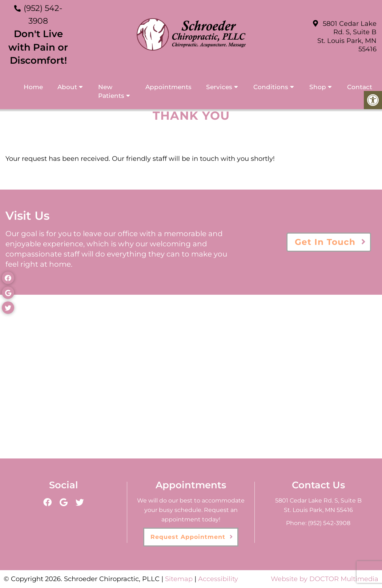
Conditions (271, 87)
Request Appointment (188, 537)
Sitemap (179, 579)
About (67, 87)
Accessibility (218, 579)
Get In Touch (325, 242)
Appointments (168, 87)
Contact (360, 87)
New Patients (111, 91)
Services (219, 87)
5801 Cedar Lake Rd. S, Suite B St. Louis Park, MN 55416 (347, 36)
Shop (318, 87)
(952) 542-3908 (329, 523)
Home (33, 87)
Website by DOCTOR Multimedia (325, 579)
